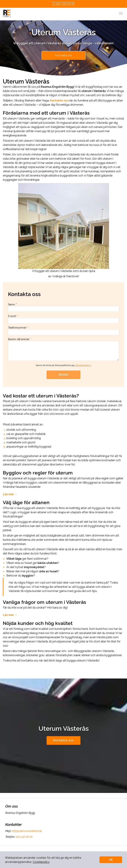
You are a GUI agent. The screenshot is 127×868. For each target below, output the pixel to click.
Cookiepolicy (41, 862)
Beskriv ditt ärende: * (64, 349)
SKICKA (64, 375)
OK (111, 860)
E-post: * (64, 319)
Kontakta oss (64, 55)
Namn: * (64, 307)
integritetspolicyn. (83, 365)
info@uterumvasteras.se (26, 831)
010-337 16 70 (64, 4)
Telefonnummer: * (64, 331)
